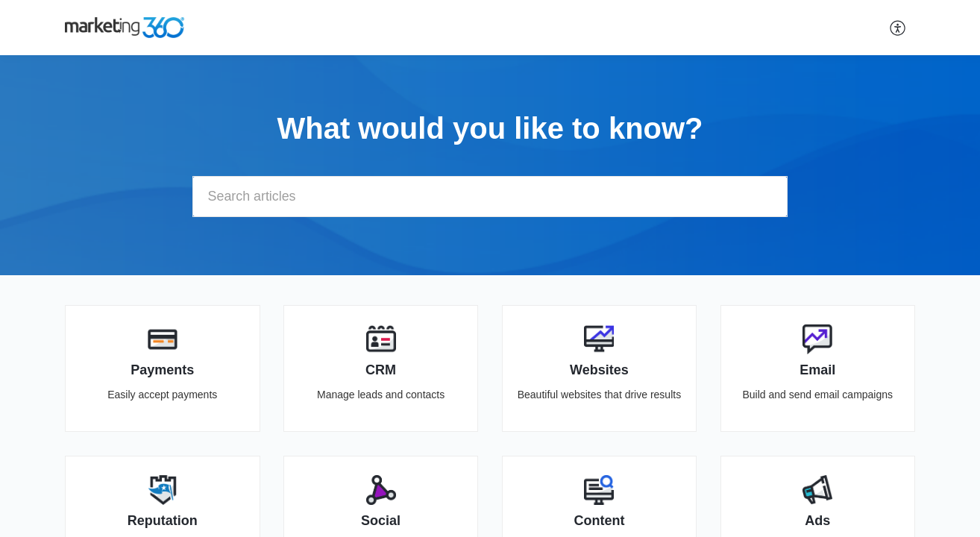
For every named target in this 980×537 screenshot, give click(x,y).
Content (599, 521)
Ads (817, 521)
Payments (162, 370)
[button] (898, 28)
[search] (490, 197)
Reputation (163, 521)
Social (381, 521)
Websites (599, 370)
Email (817, 370)
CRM (381, 370)
